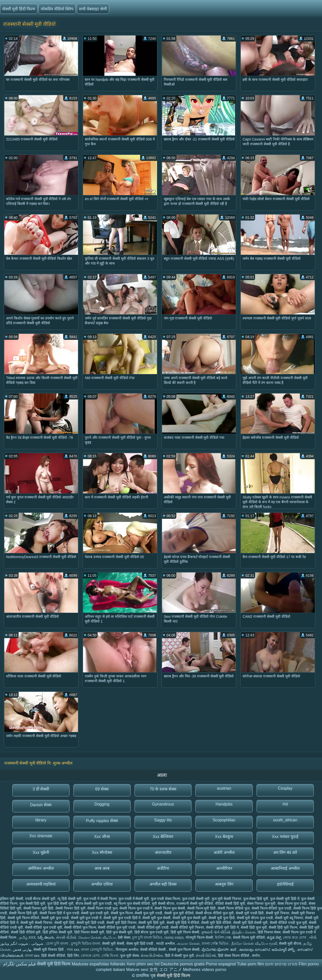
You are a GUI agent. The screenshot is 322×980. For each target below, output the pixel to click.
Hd (285, 804)
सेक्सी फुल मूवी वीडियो (179, 913)
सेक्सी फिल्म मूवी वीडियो (249, 937)
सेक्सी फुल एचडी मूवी (95, 913)
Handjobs (224, 804)
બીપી (313, 937)
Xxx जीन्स (102, 837)
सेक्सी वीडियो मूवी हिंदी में (223, 927)
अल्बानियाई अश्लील (285, 868)
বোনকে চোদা (90, 956)
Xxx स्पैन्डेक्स (102, 852)
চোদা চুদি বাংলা (58, 943)
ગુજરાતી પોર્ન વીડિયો (216, 932)
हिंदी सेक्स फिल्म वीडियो (234, 956)
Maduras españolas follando (98, 964)
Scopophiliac (224, 820)
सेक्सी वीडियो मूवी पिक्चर (187, 927)
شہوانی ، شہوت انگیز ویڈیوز (22, 943)
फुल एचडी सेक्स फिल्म (166, 899)
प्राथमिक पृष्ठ (146, 976)
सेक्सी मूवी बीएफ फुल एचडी (255, 918)
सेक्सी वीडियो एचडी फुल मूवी (288, 923)
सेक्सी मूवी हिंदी (64, 923)
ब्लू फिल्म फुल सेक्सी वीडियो (132, 903)
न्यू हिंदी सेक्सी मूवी (69, 899)
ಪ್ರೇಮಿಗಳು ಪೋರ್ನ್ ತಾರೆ (219, 950)
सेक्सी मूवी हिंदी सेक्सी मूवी (251, 923)
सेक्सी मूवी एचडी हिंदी (250, 913)
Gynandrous (163, 804)
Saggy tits (163, 820)
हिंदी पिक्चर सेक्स (269, 932)
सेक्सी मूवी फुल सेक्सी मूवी (190, 918)
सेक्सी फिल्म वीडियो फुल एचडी (272, 908)
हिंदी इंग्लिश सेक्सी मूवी (57, 932)
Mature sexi (137, 970)
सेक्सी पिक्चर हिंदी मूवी (70, 908)
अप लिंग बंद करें (285, 852)
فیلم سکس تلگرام (19, 964)
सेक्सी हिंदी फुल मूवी (254, 927)
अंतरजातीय (163, 852)
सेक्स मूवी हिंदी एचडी (140, 943)
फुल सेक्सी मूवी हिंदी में (285, 899)
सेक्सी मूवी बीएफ (290, 943)
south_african (285, 820)
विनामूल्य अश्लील (127, 950)
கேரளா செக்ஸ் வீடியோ (97, 937)
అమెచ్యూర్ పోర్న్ (284, 950)
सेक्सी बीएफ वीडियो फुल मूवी (215, 913)
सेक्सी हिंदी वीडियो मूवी (26, 932)
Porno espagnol (221, 964)
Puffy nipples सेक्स (102, 821)
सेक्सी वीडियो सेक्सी (154, 950)
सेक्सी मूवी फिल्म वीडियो (24, 918)
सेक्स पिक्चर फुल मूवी (261, 903)
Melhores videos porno (205, 970)
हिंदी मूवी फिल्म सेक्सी (185, 932)
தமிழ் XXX (27, 937)
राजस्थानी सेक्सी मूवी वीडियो (195, 903)
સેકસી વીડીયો (66, 937)
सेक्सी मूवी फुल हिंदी (222, 918)
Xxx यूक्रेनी (41, 852)
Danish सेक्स (41, 805)
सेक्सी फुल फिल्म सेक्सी (184, 950)
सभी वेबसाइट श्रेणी (93, 9)
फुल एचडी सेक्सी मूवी (196, 899)
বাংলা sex (32, 956)
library (41, 820)
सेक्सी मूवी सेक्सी (113, 943)
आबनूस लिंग (224, 884)
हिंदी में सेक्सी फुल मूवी (179, 956)
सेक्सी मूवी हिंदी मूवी (151, 923)
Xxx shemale (41, 836)
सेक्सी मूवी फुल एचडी (55, 918)
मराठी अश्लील (165, 943)
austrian (224, 788)
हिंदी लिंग (73, 956)
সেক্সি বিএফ (110, 956)
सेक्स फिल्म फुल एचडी (292, 903)
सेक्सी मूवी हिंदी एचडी (91, 923)
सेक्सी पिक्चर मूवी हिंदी (38, 908)
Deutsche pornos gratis (183, 964)
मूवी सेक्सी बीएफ (163, 903)
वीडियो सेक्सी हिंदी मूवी (230, 903)
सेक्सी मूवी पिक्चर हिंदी (49, 950)
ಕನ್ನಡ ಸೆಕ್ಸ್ (274, 937)
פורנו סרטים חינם (281, 964)
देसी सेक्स (124, 937)
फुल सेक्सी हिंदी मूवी (32, 903)
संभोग (256, 956)
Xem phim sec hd (143, 964)
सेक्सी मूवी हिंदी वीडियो (216, 923)
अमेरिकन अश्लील (41, 868)
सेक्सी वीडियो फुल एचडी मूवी (44, 927)
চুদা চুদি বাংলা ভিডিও (147, 937)
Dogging (102, 804)
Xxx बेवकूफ (224, 837)
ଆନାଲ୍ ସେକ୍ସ (174, 937)
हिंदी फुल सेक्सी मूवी (119, 932)
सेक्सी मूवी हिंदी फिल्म (19, 9)
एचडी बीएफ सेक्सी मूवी (40, 899)
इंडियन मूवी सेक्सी (12, 899)
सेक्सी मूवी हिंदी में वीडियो (183, 923)
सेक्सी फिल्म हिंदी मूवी (23, 913)
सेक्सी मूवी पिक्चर (277, 913)
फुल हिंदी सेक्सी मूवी (60, 903)
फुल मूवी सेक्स (130, 956)
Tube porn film (251, 964)
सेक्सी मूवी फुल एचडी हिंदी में (122, 918)
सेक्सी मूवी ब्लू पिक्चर (289, 918)
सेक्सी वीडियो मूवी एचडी (153, 927)
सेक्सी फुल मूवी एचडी (148, 913)
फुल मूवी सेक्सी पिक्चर (226, 899)
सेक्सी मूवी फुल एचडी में (86, 918)
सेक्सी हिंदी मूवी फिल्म (283, 927)
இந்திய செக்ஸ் (244, 932)
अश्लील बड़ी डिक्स (163, 884)
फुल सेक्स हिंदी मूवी (256, 899)
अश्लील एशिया (102, 884)
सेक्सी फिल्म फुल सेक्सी (170, 908)
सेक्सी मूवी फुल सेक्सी (156, 918)
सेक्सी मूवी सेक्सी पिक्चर (36, 923)
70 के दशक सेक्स (163, 789)
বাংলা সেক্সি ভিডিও (216, 943)
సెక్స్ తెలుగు (46, 937)
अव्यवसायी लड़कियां (41, 884)
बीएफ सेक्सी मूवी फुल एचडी (94, 903)
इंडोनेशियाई (285, 884)
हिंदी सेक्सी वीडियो (53, 956)
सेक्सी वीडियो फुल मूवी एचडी (117, 927)
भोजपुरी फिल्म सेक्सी (199, 937)
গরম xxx (73, 950)
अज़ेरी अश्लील (224, 852)
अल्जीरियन (224, 868)
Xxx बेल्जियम (163, 837)
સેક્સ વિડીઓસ (152, 956)
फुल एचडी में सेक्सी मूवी (134, 899)
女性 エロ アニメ (166, 970)
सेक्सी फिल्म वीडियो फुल (234, 908)
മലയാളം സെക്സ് (254, 950)
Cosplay (285, 788)
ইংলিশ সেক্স (223, 937)
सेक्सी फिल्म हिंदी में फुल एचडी (59, 913)
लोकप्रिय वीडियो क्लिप (57, 9)
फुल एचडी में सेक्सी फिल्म (100, 899)
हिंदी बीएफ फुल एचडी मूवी (152, 932)
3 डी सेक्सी (41, 789)
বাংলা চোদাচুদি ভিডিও (97, 950)
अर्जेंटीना (163, 868)
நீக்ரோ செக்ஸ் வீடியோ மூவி (254, 943)
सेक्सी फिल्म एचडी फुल (102, 908)
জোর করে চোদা (295, 937)
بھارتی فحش (22, 950)
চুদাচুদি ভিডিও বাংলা (86, 943)
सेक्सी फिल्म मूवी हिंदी (202, 908)
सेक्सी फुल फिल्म (122, 913)
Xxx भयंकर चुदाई (285, 837)
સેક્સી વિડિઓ (206, 956)
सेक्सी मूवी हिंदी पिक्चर (122, 923)
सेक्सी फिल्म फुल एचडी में (136, 908)
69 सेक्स (102, 789)
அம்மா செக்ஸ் (188, 943)
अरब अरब (102, 868)
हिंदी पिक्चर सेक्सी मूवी (89, 932)
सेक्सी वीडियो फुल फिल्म (80, 927)
